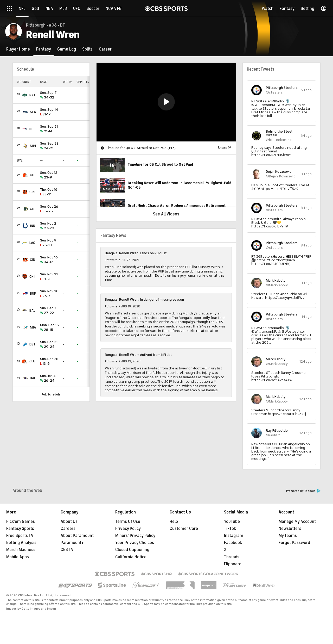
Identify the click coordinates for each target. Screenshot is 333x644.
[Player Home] (18, 49)
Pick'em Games (21, 522)
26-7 (49, 294)
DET (32, 344)
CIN (32, 192)
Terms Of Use (128, 522)
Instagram (234, 536)
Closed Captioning (132, 550)
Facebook (233, 543)
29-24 (49, 345)
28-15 (49, 328)
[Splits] (87, 49)
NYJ (32, 95)
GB (32, 209)
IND (33, 226)
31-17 (49, 112)
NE (31, 129)
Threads (232, 557)
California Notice (131, 557)
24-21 (49, 146)
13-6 (49, 361)
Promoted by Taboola (303, 491)
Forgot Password (294, 543)
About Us (69, 522)
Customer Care (184, 529)
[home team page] (25, 95)
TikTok (230, 529)
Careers (68, 529)
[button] (166, 102)
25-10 (49, 243)
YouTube (232, 522)
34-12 (49, 260)
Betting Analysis (21, 543)
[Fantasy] (44, 49)
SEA (33, 112)
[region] (166, 102)
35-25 (49, 209)
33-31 (49, 192)
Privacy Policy (128, 529)
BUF (33, 293)
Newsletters (290, 529)
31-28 (49, 277)
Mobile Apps (18, 557)
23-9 (49, 175)
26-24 (49, 378)
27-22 (49, 311)
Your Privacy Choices (135, 543)
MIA (33, 327)
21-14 (49, 129)
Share (222, 148)
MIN (33, 146)
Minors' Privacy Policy (135, 536)
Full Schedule (51, 394)
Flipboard (233, 564)
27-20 (49, 226)
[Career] (105, 49)
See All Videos (166, 214)
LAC (32, 243)
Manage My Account (297, 522)
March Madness (21, 550)
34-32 (49, 95)
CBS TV (67, 550)
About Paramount (77, 536)
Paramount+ (72, 543)
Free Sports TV (20, 536)
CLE (33, 175)
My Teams (288, 536)
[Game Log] (67, 49)
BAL (32, 310)
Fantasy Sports (20, 529)
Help (174, 522)
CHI (32, 277)
